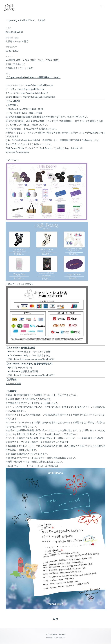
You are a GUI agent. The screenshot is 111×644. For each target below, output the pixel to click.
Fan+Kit (62, 634)
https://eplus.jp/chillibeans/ (31, 89)
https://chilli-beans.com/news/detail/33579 (34, 359)
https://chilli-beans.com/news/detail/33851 (34, 375)
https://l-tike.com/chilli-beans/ (39, 85)
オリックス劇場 (13, 384)
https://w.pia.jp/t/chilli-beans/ (34, 93)
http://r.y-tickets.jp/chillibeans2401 (39, 97)
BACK (55, 619)
